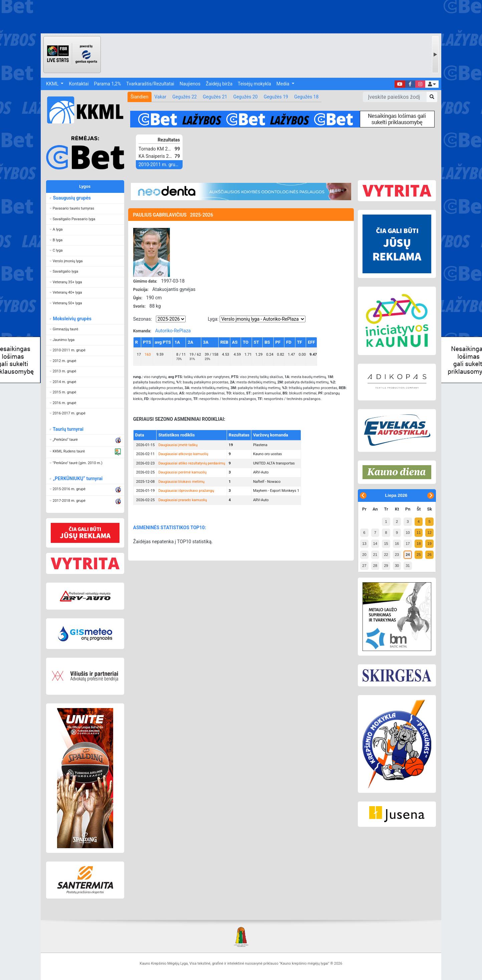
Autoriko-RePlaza (173, 331)
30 (397, 566)
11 (419, 533)
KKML (53, 84)
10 (408, 533)
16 (397, 544)
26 (430, 555)
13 (364, 544)
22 (386, 555)
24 (408, 555)
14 (375, 544)
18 (419, 544)
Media (283, 84)
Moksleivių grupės (72, 319)
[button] (432, 84)
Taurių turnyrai (68, 429)
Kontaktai (79, 84)
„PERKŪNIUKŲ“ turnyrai (77, 478)
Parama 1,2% (108, 84)
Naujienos (190, 84)
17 (408, 544)
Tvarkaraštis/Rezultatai (150, 84)
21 (375, 555)
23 (397, 555)
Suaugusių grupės (72, 198)
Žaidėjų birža (219, 84)
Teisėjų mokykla (254, 84)
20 (364, 555)
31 (408, 566)
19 (430, 544)
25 (419, 555)
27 (364, 566)
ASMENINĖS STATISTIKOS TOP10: (170, 528)
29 (386, 566)
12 (430, 533)
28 (375, 566)
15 (386, 544)
